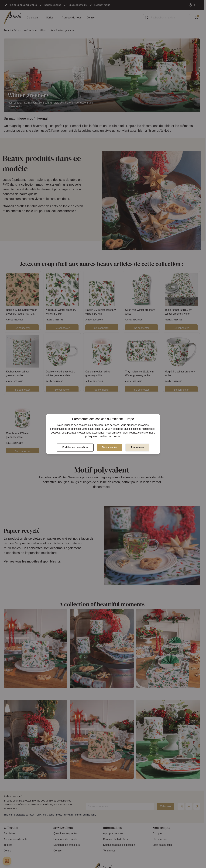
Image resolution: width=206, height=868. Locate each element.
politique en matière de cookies (103, 436)
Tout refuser (137, 447)
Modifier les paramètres (75, 447)
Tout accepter (110, 447)
